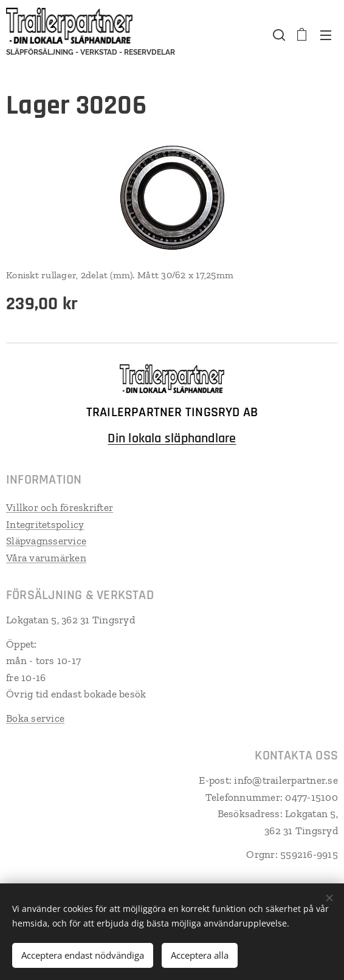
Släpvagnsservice (46, 541)
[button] (278, 35)
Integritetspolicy (45, 524)
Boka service (35, 718)
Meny (326, 35)
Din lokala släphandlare (172, 439)
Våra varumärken (46, 557)
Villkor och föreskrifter (60, 507)
